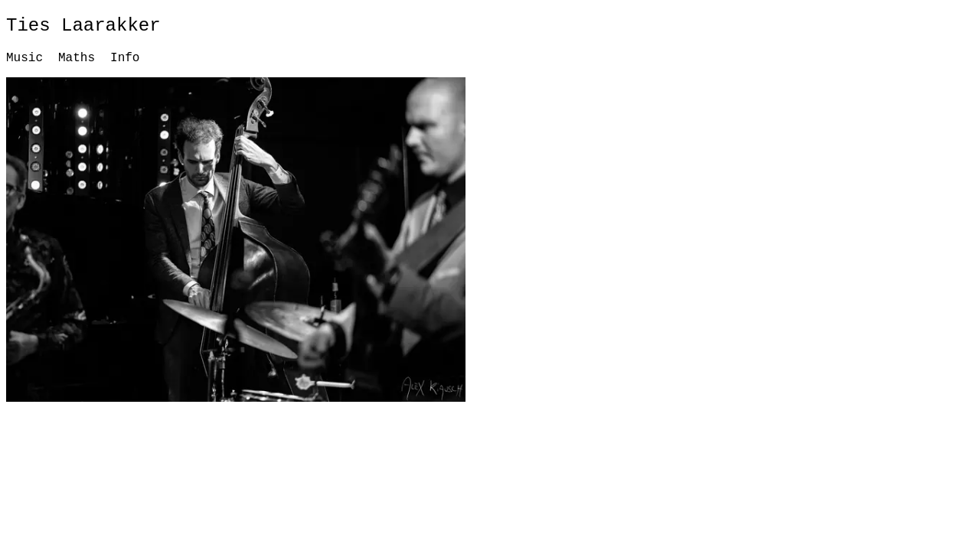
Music (24, 58)
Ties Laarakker (83, 26)
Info (125, 58)
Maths (77, 58)
